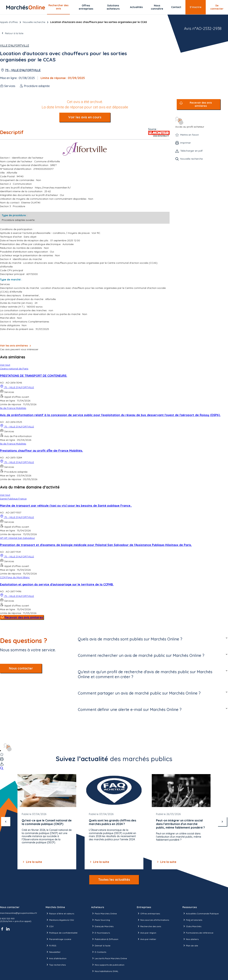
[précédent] (6, 822)
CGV (50, 926)
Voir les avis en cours (85, 117)
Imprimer (186, 143)
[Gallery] (114, 822)
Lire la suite (32, 862)
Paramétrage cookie (58, 939)
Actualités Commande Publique (201, 913)
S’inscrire (196, 7)
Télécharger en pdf (191, 151)
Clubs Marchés (192, 926)
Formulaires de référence (198, 933)
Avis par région (147, 933)
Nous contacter (21, 668)
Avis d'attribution (56, 958)
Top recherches (56, 965)
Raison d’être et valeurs (60, 913)
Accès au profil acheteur (190, 123)
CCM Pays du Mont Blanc (15, 577)
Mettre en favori (190, 135)
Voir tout (5, 365)
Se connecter (217, 7)
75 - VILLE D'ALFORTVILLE (23, 70)
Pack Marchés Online (104, 913)
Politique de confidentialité (62, 933)
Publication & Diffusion (105, 939)
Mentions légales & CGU (60, 920)
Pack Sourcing (101, 920)
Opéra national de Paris (14, 369)
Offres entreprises (86, 7)
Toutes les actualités (114, 880)
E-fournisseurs (101, 933)
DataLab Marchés (102, 926)
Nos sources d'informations (153, 920)
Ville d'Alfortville (15, 46)
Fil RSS (51, 945)
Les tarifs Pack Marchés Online (109, 958)
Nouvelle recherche (34, 22)
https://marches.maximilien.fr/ (53, 188)
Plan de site (190, 945)
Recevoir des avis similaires (201, 104)
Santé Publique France (13, 499)
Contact (176, 7)
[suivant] (222, 822)
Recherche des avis (149, 926)
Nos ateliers (191, 939)
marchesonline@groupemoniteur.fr (19, 913)
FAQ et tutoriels (192, 920)
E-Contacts (99, 952)
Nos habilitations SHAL (105, 971)
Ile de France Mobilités (13, 408)
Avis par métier (147, 939)
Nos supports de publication (108, 965)
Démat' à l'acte (101, 945)
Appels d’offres (9, 22)
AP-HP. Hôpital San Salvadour (17, 538)
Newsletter (53, 952)
